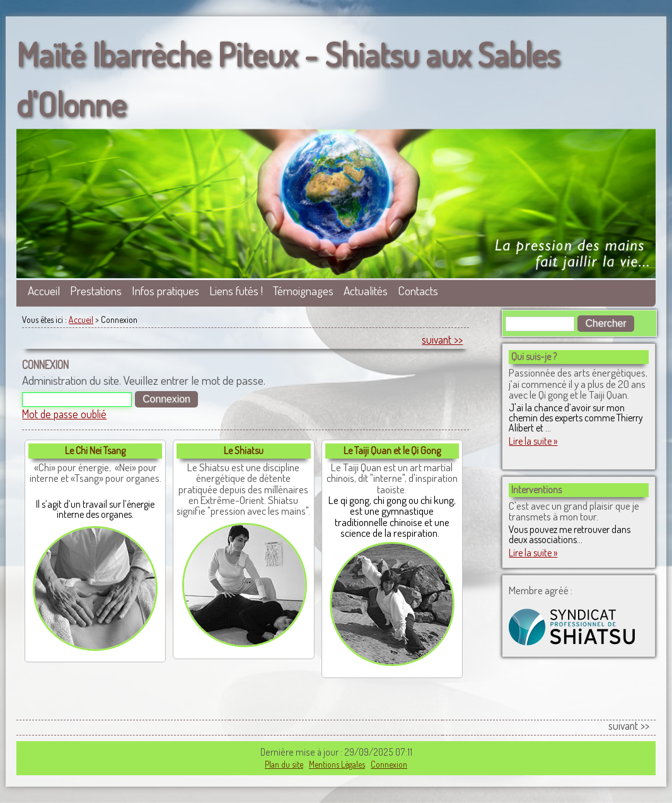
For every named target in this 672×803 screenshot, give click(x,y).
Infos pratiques (165, 290)
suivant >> (442, 339)
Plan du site (284, 764)
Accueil (44, 290)
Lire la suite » (533, 441)
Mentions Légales (337, 764)
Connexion (389, 764)
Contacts (418, 290)
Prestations (96, 290)
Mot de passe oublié (64, 414)
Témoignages (303, 290)
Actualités (366, 290)
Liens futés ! (236, 290)
